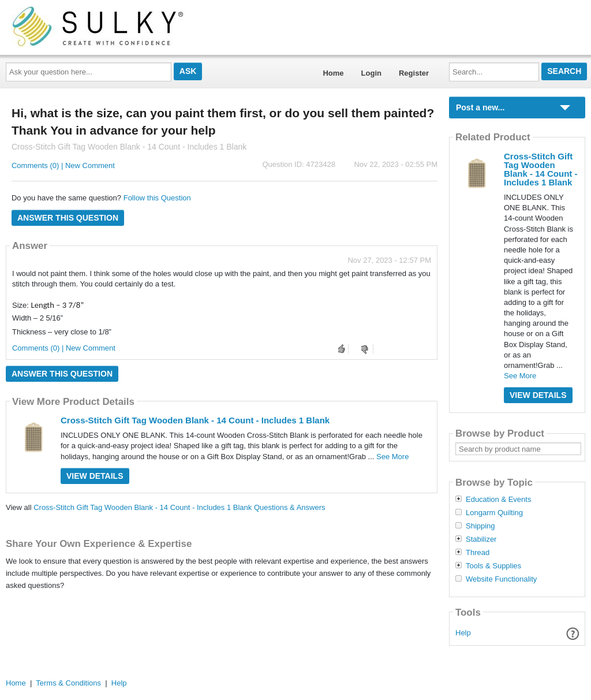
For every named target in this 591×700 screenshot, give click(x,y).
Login (371, 73)
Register (414, 73)
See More (392, 457)
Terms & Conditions (68, 683)
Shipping (480, 526)
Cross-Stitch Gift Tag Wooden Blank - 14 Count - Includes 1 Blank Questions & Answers (179, 507)
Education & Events (498, 500)
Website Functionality (501, 579)
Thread (478, 553)
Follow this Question (157, 198)
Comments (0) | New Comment (63, 165)
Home (333, 73)
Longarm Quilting (494, 513)
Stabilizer (481, 539)
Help (463, 633)
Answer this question (68, 218)
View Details (95, 476)
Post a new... (480, 107)
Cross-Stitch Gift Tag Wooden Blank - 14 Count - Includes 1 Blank (195, 420)
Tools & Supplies (493, 566)
